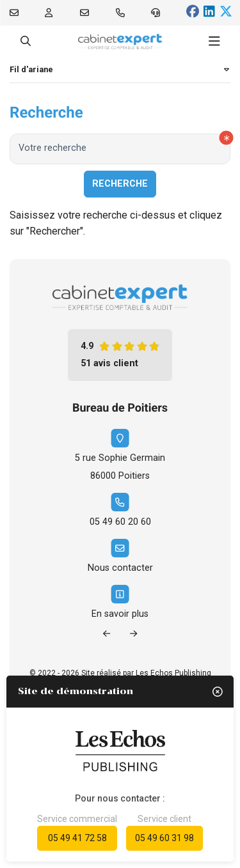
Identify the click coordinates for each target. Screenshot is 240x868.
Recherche (120, 184)
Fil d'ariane (31, 69)
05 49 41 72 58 (77, 838)
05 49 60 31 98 (164, 838)
